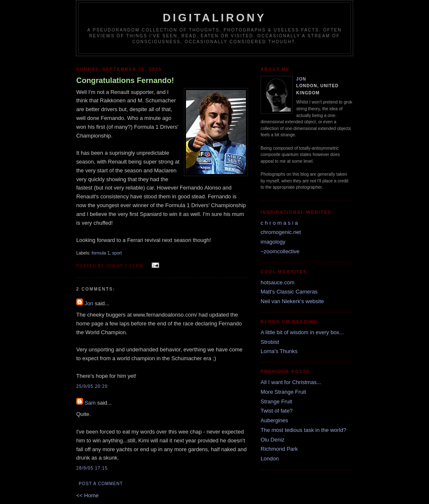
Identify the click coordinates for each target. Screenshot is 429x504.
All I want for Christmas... (291, 382)
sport (117, 253)
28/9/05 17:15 (92, 468)
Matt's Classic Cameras (289, 292)
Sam (90, 403)
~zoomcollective (280, 251)
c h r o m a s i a (279, 223)
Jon (89, 303)
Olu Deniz (273, 440)
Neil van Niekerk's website (292, 301)
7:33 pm (134, 266)
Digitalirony (215, 18)
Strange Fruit (276, 401)
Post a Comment (101, 484)
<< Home (87, 495)
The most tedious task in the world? (304, 430)
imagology (273, 242)
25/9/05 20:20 (92, 386)
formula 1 (100, 253)
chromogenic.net (281, 232)
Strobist (270, 342)
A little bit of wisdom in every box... (302, 332)
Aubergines (274, 420)
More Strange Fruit (283, 392)
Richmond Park (279, 449)
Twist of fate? (277, 411)
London (270, 459)
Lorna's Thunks (279, 351)
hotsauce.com (278, 282)
